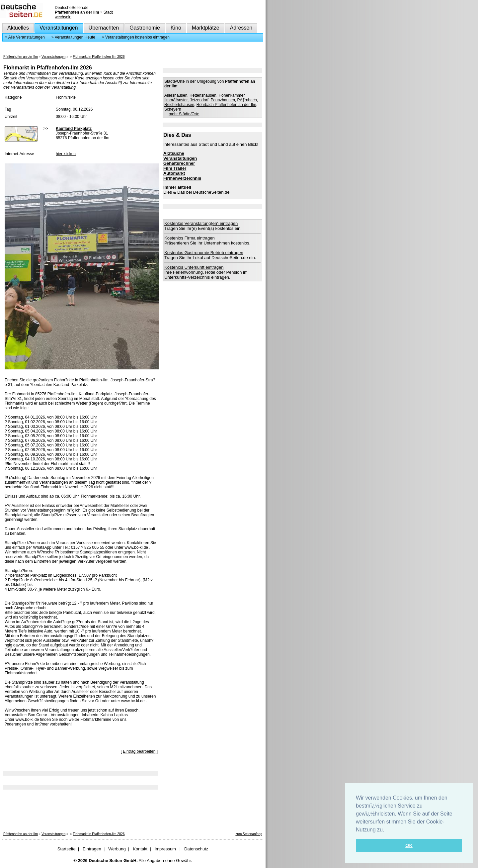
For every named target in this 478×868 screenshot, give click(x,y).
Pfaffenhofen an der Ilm (21, 57)
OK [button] (409, 845)
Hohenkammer (231, 95)
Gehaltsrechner (179, 163)
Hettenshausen (203, 95)
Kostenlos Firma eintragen (190, 238)
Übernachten (104, 28)
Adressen (241, 28)
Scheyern (173, 109)
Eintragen (92, 849)
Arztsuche (174, 153)
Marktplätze (206, 28)
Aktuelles (18, 28)
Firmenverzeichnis (182, 178)
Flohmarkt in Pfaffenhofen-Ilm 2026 (99, 57)
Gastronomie (145, 28)
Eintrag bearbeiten (139, 751)
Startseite (67, 849)
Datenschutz (196, 849)
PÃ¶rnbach (247, 100)
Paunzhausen (223, 100)
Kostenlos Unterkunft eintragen (194, 267)
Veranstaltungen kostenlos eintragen (137, 37)
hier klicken (66, 154)
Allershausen (176, 95)
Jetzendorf (199, 100)
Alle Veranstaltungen (27, 37)
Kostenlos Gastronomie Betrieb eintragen (204, 253)
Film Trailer (175, 168)
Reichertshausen (179, 105)
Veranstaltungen (59, 28)
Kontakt (140, 849)
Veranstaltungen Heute (75, 37)
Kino (176, 28)
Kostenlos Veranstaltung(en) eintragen (201, 223)
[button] (387, 830)
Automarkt (174, 173)
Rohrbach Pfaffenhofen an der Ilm (226, 105)
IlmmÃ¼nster (176, 100)
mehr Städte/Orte (184, 114)
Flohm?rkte (66, 97)
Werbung (117, 849)
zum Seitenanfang (249, 834)
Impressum (165, 849)
